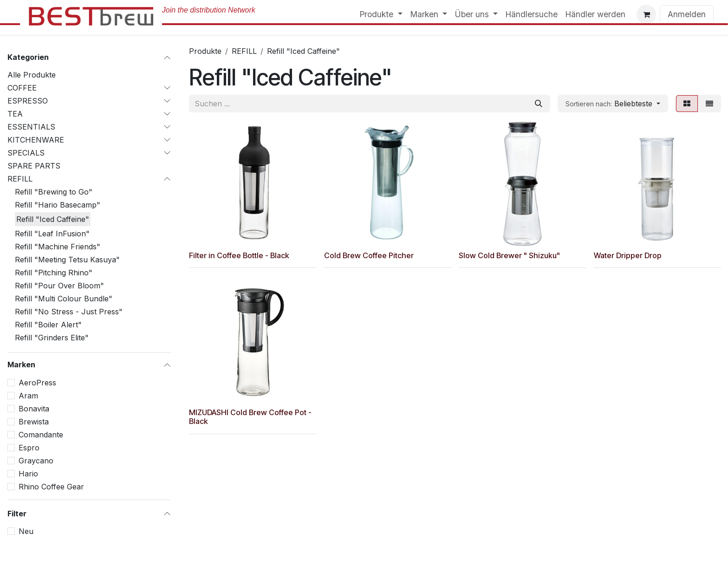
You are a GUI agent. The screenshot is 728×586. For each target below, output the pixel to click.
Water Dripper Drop (628, 255)
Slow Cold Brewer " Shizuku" (509, 255)
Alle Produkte (32, 75)
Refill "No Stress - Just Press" (69, 312)
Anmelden (687, 14)
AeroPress (37, 383)
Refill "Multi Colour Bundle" (64, 299)
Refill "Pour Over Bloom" (59, 286)
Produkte (205, 51)
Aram (28, 396)
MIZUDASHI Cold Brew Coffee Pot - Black (250, 417)
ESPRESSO (28, 101)
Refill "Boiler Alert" (48, 325)
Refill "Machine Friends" (58, 247)
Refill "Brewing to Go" (54, 192)
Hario (28, 474)
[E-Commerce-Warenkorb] (646, 14)
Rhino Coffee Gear (51, 487)
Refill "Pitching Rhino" (54, 273)
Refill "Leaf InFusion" (52, 234)
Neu (26, 531)
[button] (613, 104)
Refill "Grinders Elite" (52, 338)
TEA (15, 114)
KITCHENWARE (36, 140)
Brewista (34, 422)
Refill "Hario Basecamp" (58, 205)
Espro (29, 448)
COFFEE (22, 88)
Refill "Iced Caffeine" (53, 219)
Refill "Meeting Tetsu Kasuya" (67, 260)
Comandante (41, 435)
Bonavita (34, 409)
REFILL (20, 179)
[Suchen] (539, 104)
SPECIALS (26, 153)
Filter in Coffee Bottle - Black (239, 255)
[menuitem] (381, 14)
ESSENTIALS (31, 127)
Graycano (36, 461)
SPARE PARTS (34, 166)
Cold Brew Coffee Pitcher (369, 255)
